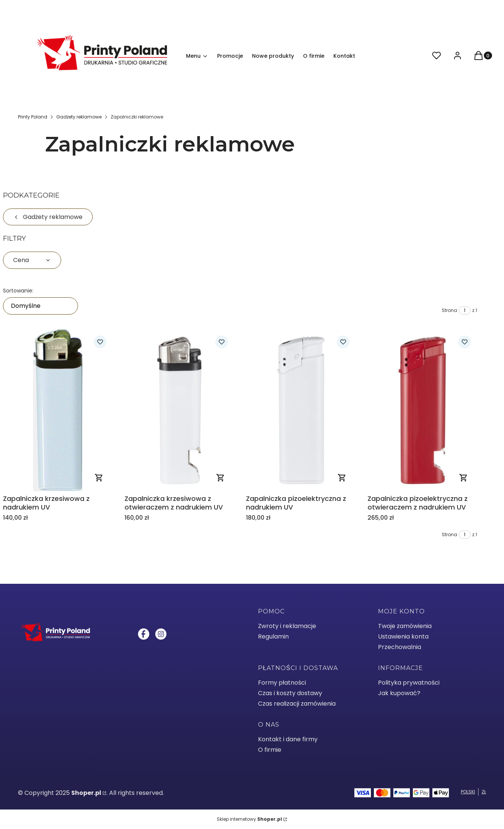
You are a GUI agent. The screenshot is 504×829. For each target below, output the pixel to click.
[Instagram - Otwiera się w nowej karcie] (161, 634)
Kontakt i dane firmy (288, 739)
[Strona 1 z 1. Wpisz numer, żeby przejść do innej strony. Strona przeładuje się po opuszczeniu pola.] (465, 310)
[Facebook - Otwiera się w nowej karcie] (144, 634)
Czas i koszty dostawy (290, 693)
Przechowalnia (400, 647)
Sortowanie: (18, 291)
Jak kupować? (399, 693)
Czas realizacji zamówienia (297, 704)
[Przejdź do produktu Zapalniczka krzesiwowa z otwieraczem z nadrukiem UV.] (179, 410)
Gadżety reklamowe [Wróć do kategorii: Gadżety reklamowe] (48, 217)
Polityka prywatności (409, 683)
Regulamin (273, 636)
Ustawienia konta (403, 636)
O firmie (270, 750)
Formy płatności (282, 683)
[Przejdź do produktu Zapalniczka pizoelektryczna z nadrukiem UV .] (301, 410)
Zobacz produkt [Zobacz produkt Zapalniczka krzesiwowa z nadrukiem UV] (99, 478)
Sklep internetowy (249, 819)
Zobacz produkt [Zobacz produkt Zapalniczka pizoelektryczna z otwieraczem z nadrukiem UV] (463, 478)
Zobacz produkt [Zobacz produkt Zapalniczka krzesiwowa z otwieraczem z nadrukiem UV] (220, 478)
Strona (449, 310)
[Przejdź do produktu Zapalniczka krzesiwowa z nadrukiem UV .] (58, 410)
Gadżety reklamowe (79, 117)
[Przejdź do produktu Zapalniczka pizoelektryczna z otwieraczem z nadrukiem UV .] (422, 410)
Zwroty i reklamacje (287, 626)
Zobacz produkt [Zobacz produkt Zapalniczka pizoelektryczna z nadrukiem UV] (342, 478)
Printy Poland (33, 117)
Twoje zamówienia (405, 626)
